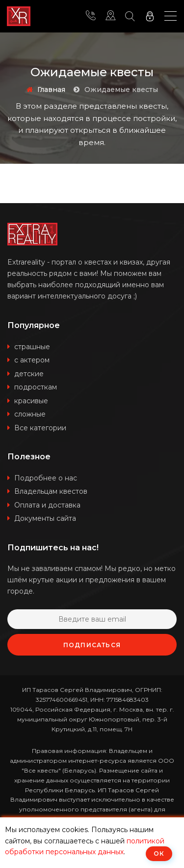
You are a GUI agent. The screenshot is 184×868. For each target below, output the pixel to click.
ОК (159, 853)
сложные (30, 414)
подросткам (36, 387)
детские (29, 374)
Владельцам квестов (51, 491)
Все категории (40, 428)
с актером (32, 360)
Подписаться (92, 645)
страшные (32, 347)
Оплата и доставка (47, 505)
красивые (31, 401)
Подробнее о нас (46, 478)
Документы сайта (45, 518)
